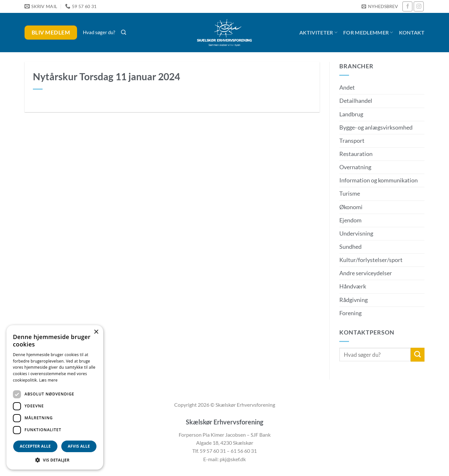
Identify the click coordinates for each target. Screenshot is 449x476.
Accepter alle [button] (35, 446)
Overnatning (355, 167)
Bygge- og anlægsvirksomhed (376, 127)
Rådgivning (354, 300)
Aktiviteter (318, 33)
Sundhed (350, 247)
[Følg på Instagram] (419, 6)
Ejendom (350, 220)
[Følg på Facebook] (407, 6)
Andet (347, 87)
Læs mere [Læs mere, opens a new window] (48, 380)
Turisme (350, 194)
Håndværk (353, 286)
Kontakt (412, 32)
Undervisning (356, 233)
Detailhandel (356, 101)
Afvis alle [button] (79, 446)
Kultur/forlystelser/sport (371, 260)
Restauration (356, 154)
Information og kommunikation (379, 180)
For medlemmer (368, 33)
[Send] (418, 355)
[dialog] (55, 397)
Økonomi (351, 207)
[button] (380, 7)
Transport (352, 141)
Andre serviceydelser (366, 273)
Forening (350, 313)
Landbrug (351, 114)
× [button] (96, 332)
